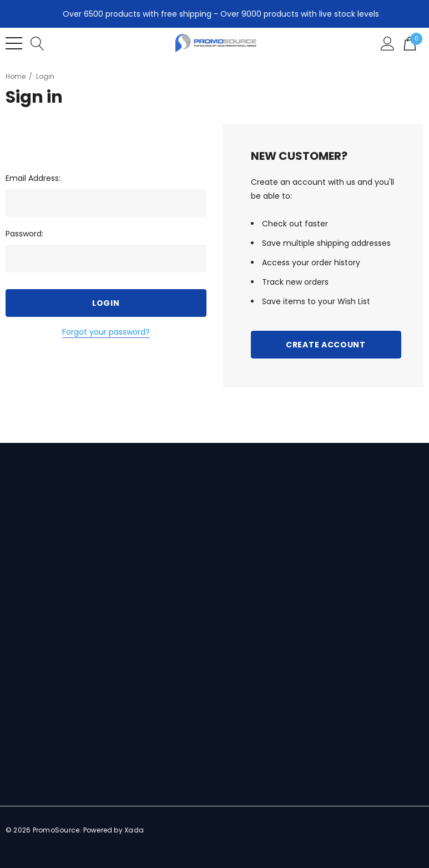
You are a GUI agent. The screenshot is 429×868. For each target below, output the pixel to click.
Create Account (326, 345)
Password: (24, 234)
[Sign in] (388, 43)
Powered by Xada (114, 830)
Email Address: (33, 178)
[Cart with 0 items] (410, 43)
